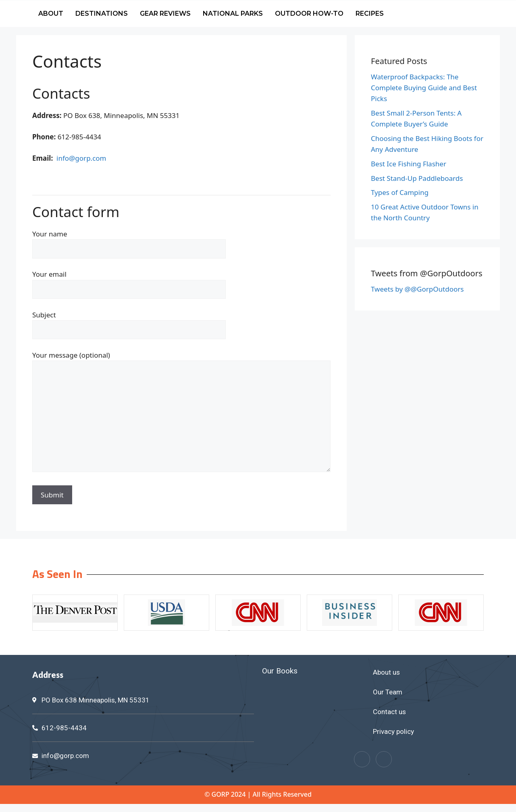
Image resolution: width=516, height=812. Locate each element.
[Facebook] (362, 759)
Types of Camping (400, 192)
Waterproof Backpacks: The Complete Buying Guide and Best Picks (424, 88)
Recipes (370, 13)
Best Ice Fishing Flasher (409, 164)
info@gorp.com (81, 158)
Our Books (280, 671)
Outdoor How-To (309, 13)
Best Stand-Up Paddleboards (417, 178)
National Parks (233, 13)
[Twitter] (384, 759)
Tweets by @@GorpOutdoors (417, 289)
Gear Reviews (165, 13)
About (51, 13)
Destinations (102, 13)
